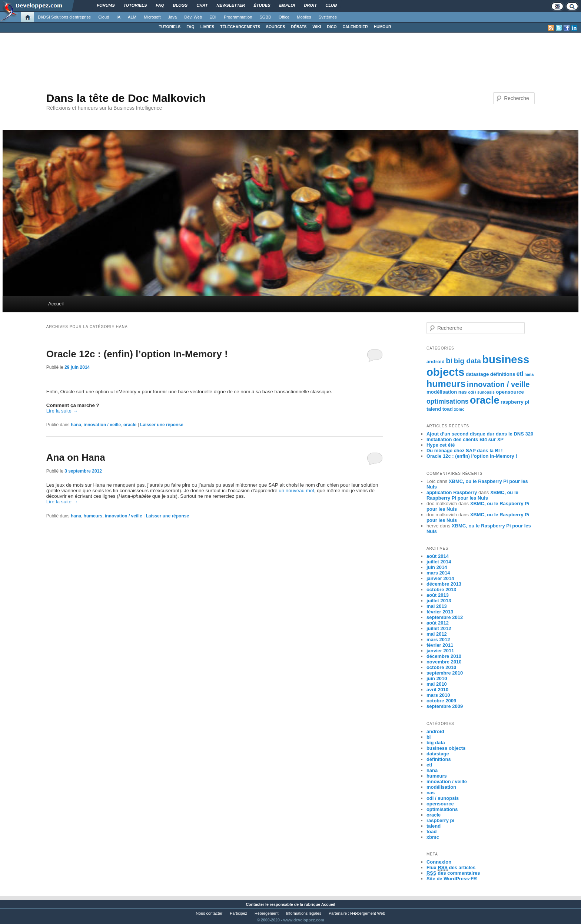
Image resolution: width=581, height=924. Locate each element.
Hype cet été (441, 445)
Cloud (104, 17)
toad (448, 409)
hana (76, 425)
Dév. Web (193, 17)
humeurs (93, 516)
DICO (332, 27)
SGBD (265, 17)
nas (463, 392)
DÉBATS (299, 27)
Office (284, 17)
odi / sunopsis (481, 392)
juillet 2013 (439, 601)
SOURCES (275, 27)
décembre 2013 (444, 584)
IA (119, 17)
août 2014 (438, 556)
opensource (510, 392)
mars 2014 (438, 573)
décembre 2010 (444, 656)
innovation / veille (102, 425)
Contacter (255, 904)
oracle (130, 425)
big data (467, 361)
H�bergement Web (368, 913)
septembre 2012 (445, 617)
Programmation (238, 17)
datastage (477, 374)
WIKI (317, 27)
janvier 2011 (440, 651)
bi (449, 361)
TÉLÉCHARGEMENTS (240, 27)
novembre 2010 (444, 662)
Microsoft (152, 17)
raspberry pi (515, 402)
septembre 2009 (445, 706)
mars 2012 (438, 640)
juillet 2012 (439, 628)
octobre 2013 (441, 589)
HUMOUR (383, 27)
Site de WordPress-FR (452, 879)
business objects (446, 748)
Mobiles (304, 17)
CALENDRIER (355, 27)
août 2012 (438, 623)
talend (434, 409)
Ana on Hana (76, 457)
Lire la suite (62, 411)
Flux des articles (451, 868)
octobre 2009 (441, 701)
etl (520, 374)
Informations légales (304, 913)
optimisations (448, 401)
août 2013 (438, 595)
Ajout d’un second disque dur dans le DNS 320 (480, 434)
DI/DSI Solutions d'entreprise (64, 17)
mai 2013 (437, 606)
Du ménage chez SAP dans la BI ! (465, 451)
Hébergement (267, 913)
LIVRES (207, 27)
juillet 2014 (439, 562)
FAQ (190, 27)
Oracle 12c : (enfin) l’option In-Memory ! (137, 354)
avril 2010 (437, 690)
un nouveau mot (296, 491)
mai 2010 (437, 684)
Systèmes (328, 17)
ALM (132, 17)
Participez (238, 913)
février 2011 (440, 645)
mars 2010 (438, 695)
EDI (213, 17)
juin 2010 (437, 678)
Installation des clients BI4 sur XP (465, 439)
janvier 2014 (440, 578)
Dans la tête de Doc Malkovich (126, 98)
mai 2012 (437, 634)
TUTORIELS (170, 27)
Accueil (56, 304)
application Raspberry (452, 492)
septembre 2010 (445, 673)
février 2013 (440, 612)
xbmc (459, 409)
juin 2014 (437, 567)
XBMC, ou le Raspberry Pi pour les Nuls (472, 495)
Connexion (439, 862)
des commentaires (453, 873)
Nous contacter (209, 913)
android (436, 362)
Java (173, 17)
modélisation (442, 392)
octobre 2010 (441, 667)
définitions (503, 374)
